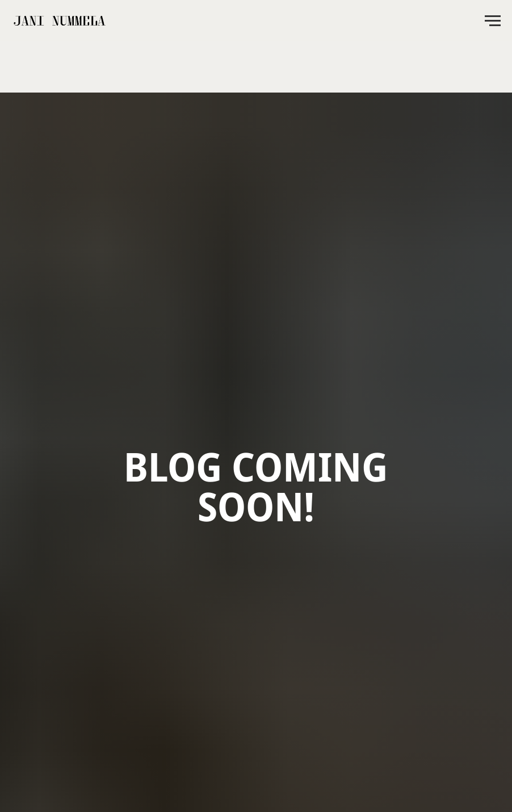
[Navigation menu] (493, 21)
